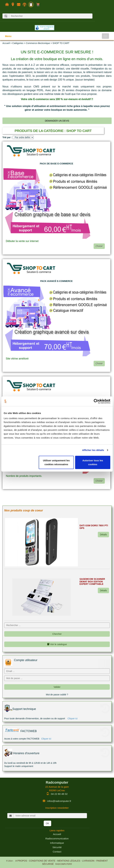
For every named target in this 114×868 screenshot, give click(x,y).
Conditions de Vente (42, 861)
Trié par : (7, 137)
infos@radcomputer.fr (59, 801)
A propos (21, 861)
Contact (57, 852)
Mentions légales (69, 861)
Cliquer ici (72, 718)
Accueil (6, 43)
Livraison (88, 861)
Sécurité (57, 847)
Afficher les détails (93, 450)
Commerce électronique (38, 43)
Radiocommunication (57, 839)
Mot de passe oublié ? (57, 695)
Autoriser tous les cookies (93, 462)
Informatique (57, 843)
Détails (103, 535)
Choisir (99, 246)
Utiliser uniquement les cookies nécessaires (56, 462)
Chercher (57, 634)
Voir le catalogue (57, 644)
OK (47, 823)
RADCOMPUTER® (63, 864)
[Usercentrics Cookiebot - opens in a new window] (96, 401)
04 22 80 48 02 (59, 794)
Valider (57, 687)
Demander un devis (57, 121)
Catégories (18, 43)
